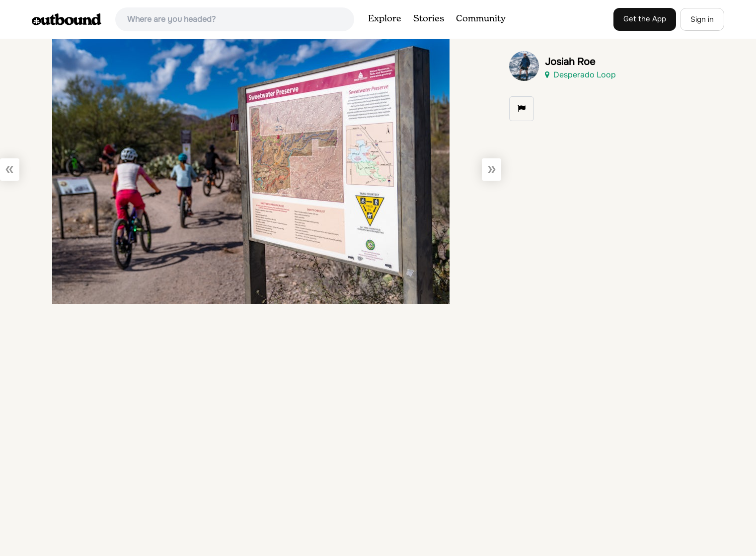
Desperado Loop (580, 75)
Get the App (645, 19)
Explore (385, 19)
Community (481, 19)
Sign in (702, 19)
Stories (429, 19)
